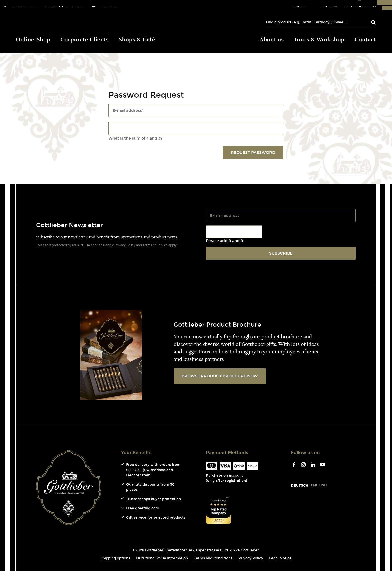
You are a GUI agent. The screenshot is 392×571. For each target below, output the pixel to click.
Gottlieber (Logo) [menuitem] (196, 38)
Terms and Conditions (213, 558)
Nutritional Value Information (162, 558)
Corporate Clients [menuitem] (85, 40)
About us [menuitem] (272, 40)
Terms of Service (155, 245)
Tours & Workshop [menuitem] (319, 40)
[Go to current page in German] (300, 485)
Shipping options (115, 558)
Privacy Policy (125, 245)
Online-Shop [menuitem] (33, 40)
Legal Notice (280, 558)
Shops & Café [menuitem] (137, 40)
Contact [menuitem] (365, 40)
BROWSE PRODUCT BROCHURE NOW (220, 376)
